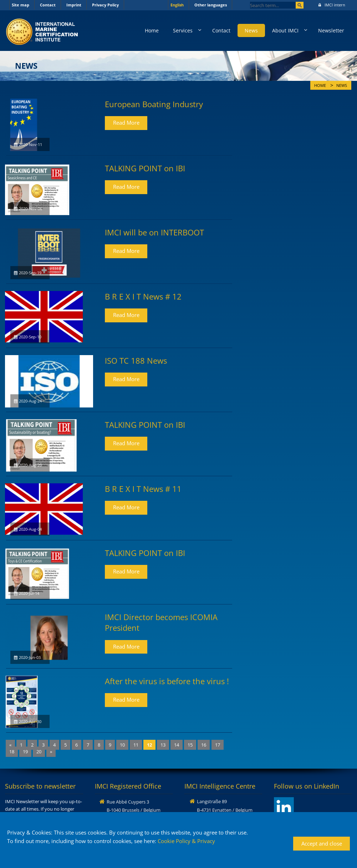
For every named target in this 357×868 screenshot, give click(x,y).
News (251, 30)
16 (204, 745)
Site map (21, 5)
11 (136, 745)
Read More (126, 123)
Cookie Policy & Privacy (186, 841)
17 (218, 745)
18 (12, 752)
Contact (48, 5)
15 (190, 745)
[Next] (51, 752)
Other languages (211, 5)
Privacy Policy (105, 5)
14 (177, 745)
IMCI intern (332, 5)
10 (122, 745)
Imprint (74, 5)
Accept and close (322, 843)
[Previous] (10, 745)
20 (39, 752)
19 (25, 752)
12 (149, 745)
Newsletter (331, 30)
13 (163, 745)
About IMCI (285, 30)
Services (183, 30)
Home (152, 30)
